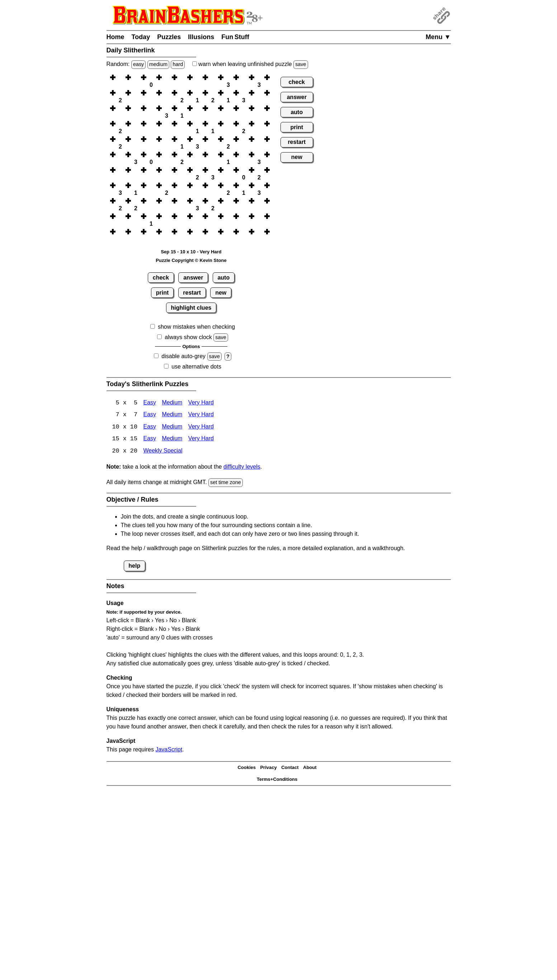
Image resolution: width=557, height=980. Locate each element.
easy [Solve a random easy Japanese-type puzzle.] (138, 64)
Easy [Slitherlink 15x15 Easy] (150, 440)
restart (192, 293)
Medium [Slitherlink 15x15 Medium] (172, 440)
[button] (121, 77)
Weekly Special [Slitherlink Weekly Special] (163, 452)
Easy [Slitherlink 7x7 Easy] (150, 415)
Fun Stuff (235, 37)
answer (193, 278)
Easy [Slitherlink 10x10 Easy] (150, 428)
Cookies (247, 768)
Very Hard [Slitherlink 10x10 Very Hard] (201, 428)
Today (141, 37)
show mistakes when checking (196, 327)
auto (223, 278)
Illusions (201, 37)
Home (115, 37)
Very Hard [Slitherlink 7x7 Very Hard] (201, 415)
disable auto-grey (183, 356)
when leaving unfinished (250, 64)
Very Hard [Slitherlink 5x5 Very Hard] (201, 403)
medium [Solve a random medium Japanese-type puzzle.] (158, 64)
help (134, 566)
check (161, 278)
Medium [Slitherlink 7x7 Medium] (172, 415)
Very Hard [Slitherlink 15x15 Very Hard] (201, 440)
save (301, 64)
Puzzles (169, 37)
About (310, 768)
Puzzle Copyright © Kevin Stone (191, 260)
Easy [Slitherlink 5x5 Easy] (150, 403)
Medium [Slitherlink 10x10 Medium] (172, 428)
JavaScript (169, 750)
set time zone (226, 483)
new (221, 293)
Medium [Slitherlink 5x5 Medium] (172, 403)
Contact (290, 768)
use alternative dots (196, 367)
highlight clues (191, 308)
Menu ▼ (438, 37)
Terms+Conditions (277, 780)
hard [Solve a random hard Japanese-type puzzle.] (178, 64)
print (162, 293)
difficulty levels (242, 468)
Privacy (268, 768)
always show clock (188, 337)
